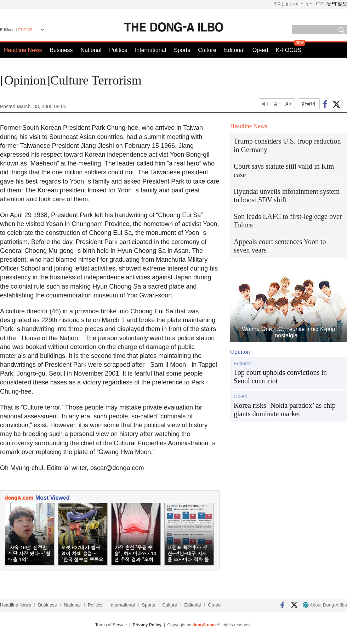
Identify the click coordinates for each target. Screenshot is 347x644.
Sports (182, 50)
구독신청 (281, 4)
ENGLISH (27, 30)
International (150, 50)
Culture (207, 50)
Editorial (234, 50)
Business (61, 50)
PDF (320, 4)
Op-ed (260, 50)
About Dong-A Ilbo (325, 605)
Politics (118, 50)
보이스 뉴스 (303, 4)
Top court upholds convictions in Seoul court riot (280, 377)
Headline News (23, 50)
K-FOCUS (289, 50)
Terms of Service (111, 625)
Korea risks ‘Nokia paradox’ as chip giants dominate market (285, 410)
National (91, 50)
